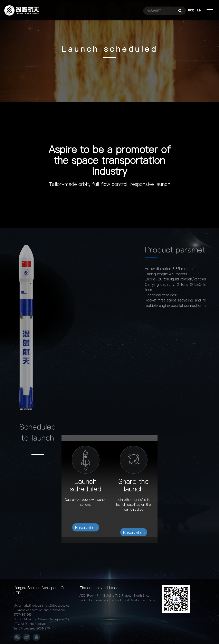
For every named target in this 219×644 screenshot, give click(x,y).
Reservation (86, 528)
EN (199, 10)
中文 (191, 10)
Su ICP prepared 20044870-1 (33, 628)
